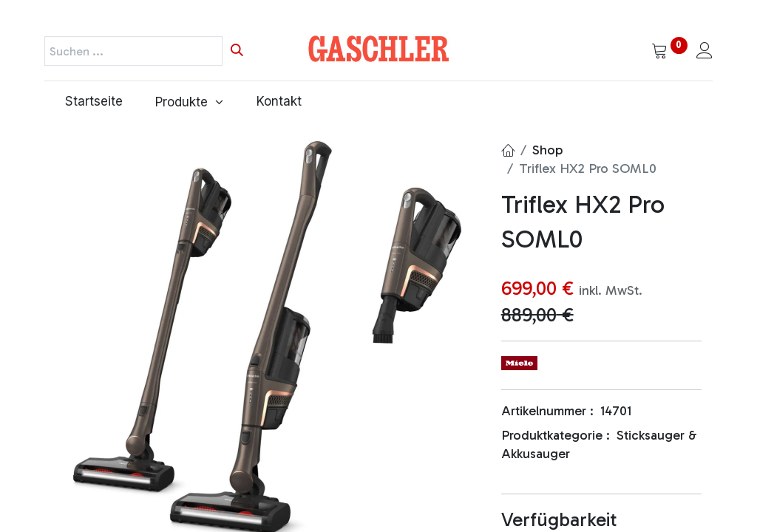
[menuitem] (90, 102)
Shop (547, 150)
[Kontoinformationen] (705, 52)
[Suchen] (237, 51)
